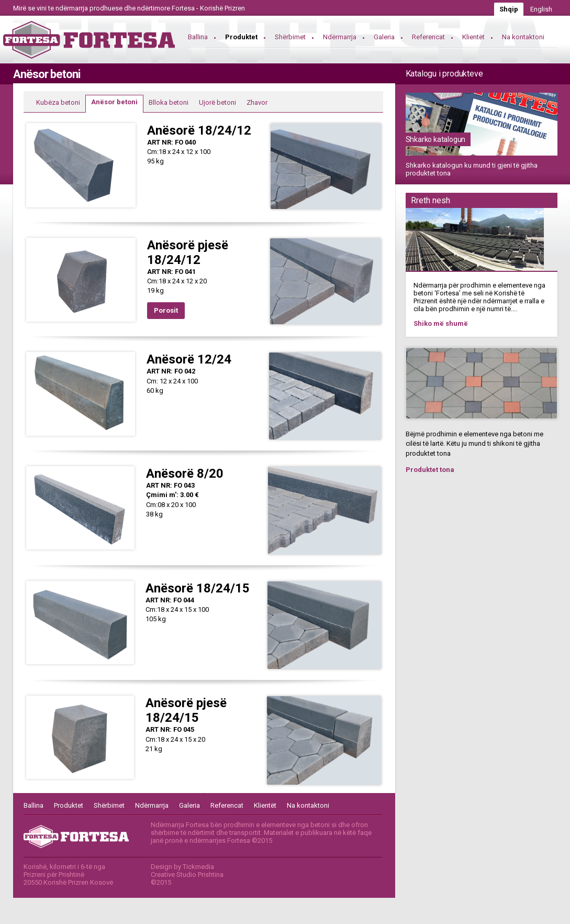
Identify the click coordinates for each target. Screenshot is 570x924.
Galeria (384, 37)
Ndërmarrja (340, 37)
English (541, 9)
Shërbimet (290, 37)
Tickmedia (198, 867)
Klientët (473, 37)
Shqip (509, 9)
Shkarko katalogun (436, 139)
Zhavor (257, 102)
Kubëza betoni (58, 102)
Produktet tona (430, 470)
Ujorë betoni (217, 102)
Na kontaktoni (523, 37)
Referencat (428, 37)
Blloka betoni (169, 102)
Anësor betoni (114, 102)
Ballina (198, 37)
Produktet (241, 37)
